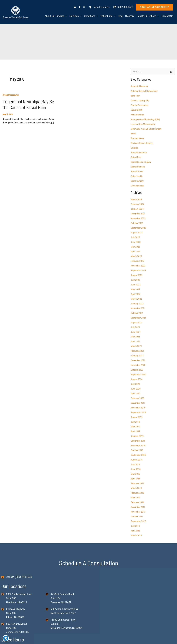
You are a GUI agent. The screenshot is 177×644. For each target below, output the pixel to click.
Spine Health (137, 176)
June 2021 (136, 332)
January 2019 (137, 436)
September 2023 (138, 228)
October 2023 (137, 223)
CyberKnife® (137, 110)
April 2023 (135, 252)
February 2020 (137, 398)
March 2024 (136, 199)
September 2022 (138, 270)
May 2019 (135, 427)
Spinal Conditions (139, 153)
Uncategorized (137, 186)
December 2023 (138, 214)
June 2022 (136, 285)
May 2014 (135, 498)
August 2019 (137, 417)
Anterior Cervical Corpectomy (144, 91)
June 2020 (136, 389)
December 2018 (138, 441)
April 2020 (135, 394)
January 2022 (137, 304)
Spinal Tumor (137, 171)
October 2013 (137, 517)
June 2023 (136, 242)
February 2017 (137, 483)
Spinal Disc (136, 157)
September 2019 (138, 412)
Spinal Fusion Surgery (141, 162)
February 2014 (137, 502)
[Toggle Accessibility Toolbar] (6, 638)
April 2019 (135, 431)
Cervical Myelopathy (140, 100)
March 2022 (136, 299)
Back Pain (135, 96)
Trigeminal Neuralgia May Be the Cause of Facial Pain (28, 104)
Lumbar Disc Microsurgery (143, 124)
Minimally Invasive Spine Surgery (146, 129)
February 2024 (137, 204)
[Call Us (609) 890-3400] (17, 577)
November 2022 (138, 266)
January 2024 (137, 209)
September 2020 (138, 375)
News (133, 134)
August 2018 (137, 460)
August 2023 (137, 233)
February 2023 (137, 261)
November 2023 (138, 218)
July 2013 (135, 526)
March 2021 (136, 346)
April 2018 (135, 479)
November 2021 (138, 308)
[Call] (123, 7)
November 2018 (138, 446)
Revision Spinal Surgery (142, 143)
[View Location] (4, 594)
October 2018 (137, 450)
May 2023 (135, 247)
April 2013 (135, 531)
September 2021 (138, 318)
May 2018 (135, 474)
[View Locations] (99, 7)
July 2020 (135, 384)
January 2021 (137, 356)
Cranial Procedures (11, 95)
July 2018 (135, 464)
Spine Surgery (137, 181)
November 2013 (138, 512)
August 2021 (137, 323)
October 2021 (137, 313)
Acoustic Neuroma (139, 86)
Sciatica (134, 148)
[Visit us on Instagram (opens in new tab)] (84, 7)
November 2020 (138, 365)
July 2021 (135, 327)
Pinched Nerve (137, 138)
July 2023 (135, 237)
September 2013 (138, 521)
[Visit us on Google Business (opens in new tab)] (75, 7)
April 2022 (135, 294)
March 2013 (136, 535)
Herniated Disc (137, 115)
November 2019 (138, 408)
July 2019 (135, 422)
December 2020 (138, 360)
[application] (66, 16)
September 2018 (138, 455)
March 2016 (136, 488)
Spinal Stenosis (138, 167)
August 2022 (137, 275)
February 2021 (137, 351)
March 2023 (136, 256)
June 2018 (136, 469)
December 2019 (138, 403)
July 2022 (135, 280)
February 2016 (137, 493)
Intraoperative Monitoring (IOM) (145, 119)
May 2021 (135, 337)
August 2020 (137, 379)
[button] (155, 7)
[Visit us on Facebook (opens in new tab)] (80, 7)
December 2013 (138, 507)
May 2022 (135, 289)
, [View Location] (16, 613)
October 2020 (137, 370)
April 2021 (135, 341)
